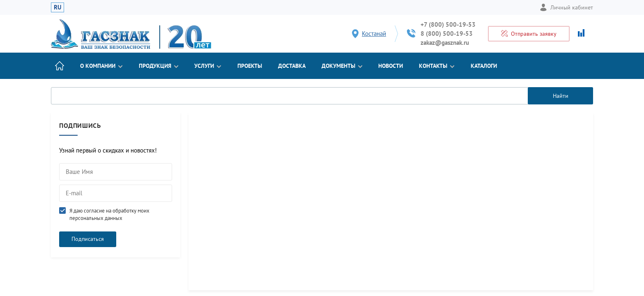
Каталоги (484, 66)
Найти (561, 96)
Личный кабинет (566, 7)
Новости (391, 66)
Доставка (292, 66)
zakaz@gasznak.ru (445, 43)
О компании (101, 66)
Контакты (437, 66)
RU (57, 7)
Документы (342, 66)
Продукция (159, 66)
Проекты (250, 66)
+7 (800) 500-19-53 (448, 24)
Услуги (208, 66)
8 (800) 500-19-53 (447, 34)
